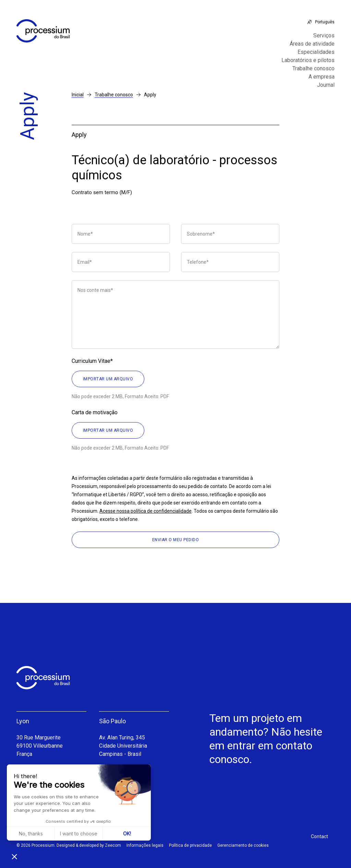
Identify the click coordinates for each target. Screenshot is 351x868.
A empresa (322, 77)
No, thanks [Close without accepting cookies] (31, 834)
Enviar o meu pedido (176, 540)
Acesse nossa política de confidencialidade (146, 511)
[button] (14, 856)
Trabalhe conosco (313, 69)
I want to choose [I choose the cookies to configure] (79, 834)
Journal (326, 85)
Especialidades (316, 52)
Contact (319, 836)
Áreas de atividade (312, 44)
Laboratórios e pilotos (308, 60)
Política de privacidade (190, 845)
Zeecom (113, 845)
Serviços (324, 36)
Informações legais (145, 845)
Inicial (78, 95)
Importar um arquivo (108, 379)
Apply (150, 95)
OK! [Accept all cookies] (127, 834)
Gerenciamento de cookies (243, 845)
